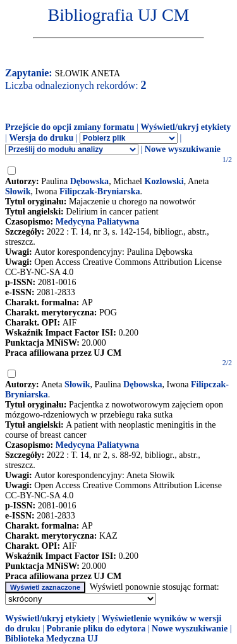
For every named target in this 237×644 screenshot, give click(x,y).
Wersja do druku (41, 138)
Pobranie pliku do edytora (96, 629)
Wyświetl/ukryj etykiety (185, 127)
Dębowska (89, 181)
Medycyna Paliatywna (98, 222)
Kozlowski (164, 181)
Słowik (18, 191)
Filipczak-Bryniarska (100, 191)
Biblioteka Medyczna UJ (52, 639)
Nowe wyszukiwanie (183, 149)
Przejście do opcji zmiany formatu (70, 127)
